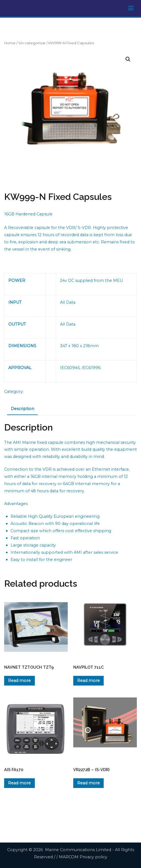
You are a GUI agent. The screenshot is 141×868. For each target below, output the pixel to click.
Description (23, 409)
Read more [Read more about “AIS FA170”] (19, 783)
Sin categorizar (32, 43)
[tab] (22, 409)
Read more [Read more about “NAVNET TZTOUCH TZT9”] (19, 681)
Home (10, 43)
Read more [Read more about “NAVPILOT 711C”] (88, 681)
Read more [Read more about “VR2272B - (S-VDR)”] (88, 783)
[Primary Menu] (131, 8)
